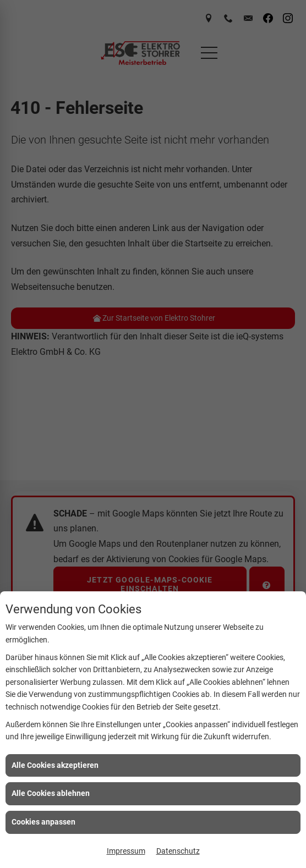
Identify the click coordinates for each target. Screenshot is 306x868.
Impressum (126, 851)
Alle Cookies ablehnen (51, 793)
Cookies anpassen (43, 822)
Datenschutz (178, 851)
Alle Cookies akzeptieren (55, 765)
